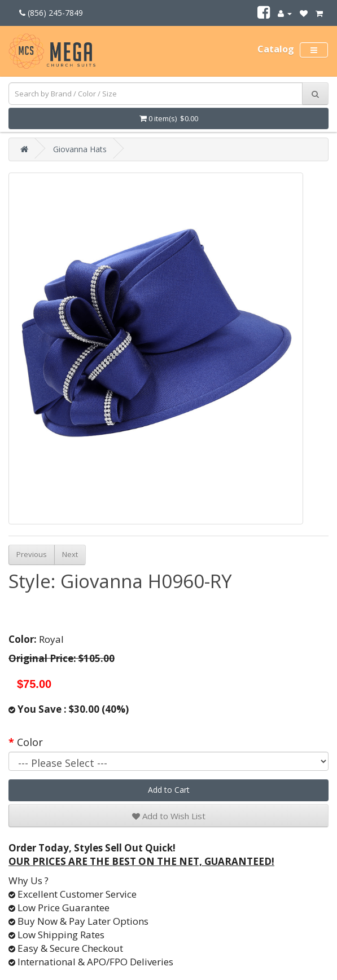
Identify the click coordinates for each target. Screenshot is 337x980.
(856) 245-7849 (51, 13)
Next (70, 554)
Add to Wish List (169, 816)
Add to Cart (169, 790)
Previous (32, 554)
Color (30, 742)
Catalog (276, 49)
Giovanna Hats (80, 149)
